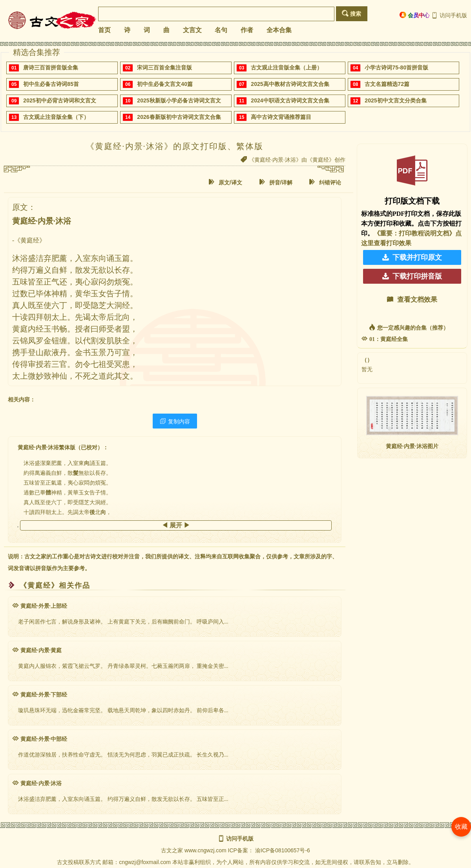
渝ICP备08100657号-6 (283, 850)
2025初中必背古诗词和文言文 (59, 100)
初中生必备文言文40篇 (165, 84)
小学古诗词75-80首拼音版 (396, 67)
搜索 (351, 14)
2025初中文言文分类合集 (395, 100)
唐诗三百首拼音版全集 (51, 67)
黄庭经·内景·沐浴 (37, 783)
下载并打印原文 (412, 257)
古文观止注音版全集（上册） (287, 67)
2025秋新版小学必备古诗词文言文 (179, 100)
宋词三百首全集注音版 (164, 67)
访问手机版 (449, 15)
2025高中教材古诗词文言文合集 (290, 84)
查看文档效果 (412, 300)
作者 (247, 30)
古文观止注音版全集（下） (56, 117)
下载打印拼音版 (412, 276)
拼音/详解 (276, 182)
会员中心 (415, 15)
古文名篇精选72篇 (387, 84)
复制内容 (175, 421)
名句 (221, 30)
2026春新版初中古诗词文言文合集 (179, 117)
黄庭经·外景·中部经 (40, 739)
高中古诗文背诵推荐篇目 (281, 117)
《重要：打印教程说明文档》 (414, 233)
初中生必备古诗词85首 (51, 84)
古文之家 (172, 850)
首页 (104, 30)
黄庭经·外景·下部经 (40, 695)
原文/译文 (225, 182)
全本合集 (279, 30)
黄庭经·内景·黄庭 (37, 650)
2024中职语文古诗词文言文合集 (290, 100)
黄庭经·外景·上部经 (40, 606)
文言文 (192, 30)
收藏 (461, 827)
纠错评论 (325, 182)
